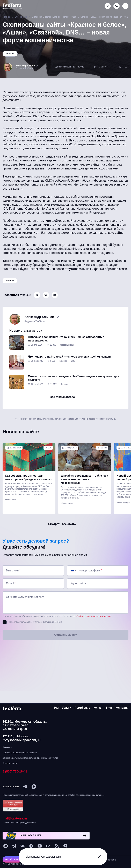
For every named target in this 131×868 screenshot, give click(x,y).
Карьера (65, 388)
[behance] (48, 846)
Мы (56, 708)
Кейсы (98, 708)
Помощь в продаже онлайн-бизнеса (20, 753)
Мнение (63, 365)
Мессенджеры (67, 349)
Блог (109, 708)
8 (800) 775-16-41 (15, 771)
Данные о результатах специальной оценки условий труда (30, 758)
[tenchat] (65, 846)
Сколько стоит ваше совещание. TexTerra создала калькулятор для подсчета (74, 382)
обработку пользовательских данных (93, 625)
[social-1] (57, 846)
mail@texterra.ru (15, 818)
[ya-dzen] (31, 846)
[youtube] (40, 846)
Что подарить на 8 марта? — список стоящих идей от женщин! (70, 361)
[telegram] (25, 787)
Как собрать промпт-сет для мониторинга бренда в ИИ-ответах (29, 483)
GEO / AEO (10, 505)
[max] (34, 787)
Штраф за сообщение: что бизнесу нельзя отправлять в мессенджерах (66, 343)
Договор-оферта (10, 763)
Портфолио (82, 708)
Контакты (122, 708)
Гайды (73, 365)
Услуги (67, 708)
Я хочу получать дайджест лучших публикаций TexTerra (36, 631)
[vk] (23, 846)
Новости (10, 282)
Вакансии (7, 747)
